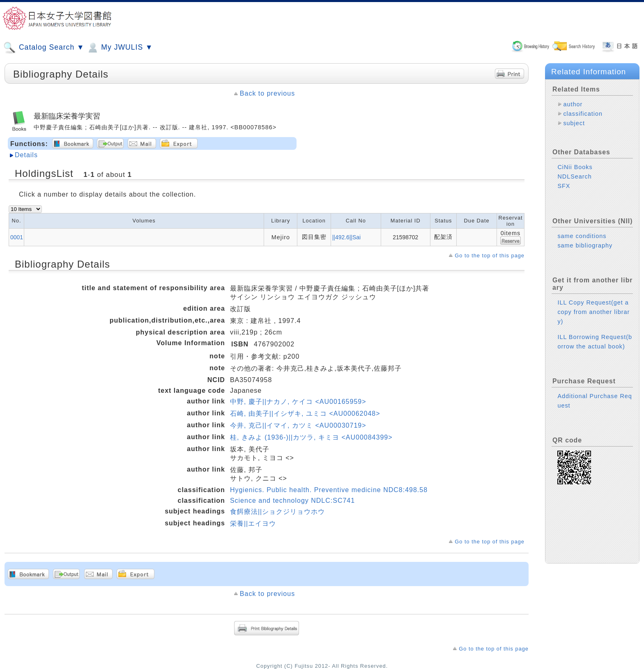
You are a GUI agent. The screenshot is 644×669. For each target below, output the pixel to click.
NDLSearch (574, 176)
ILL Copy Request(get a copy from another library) (593, 312)
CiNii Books (575, 167)
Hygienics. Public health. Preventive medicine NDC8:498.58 (329, 490)
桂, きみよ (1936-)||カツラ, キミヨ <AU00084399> (311, 437)
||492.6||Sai (346, 237)
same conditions (582, 236)
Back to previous (267, 93)
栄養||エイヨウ (253, 524)
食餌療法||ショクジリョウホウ (277, 512)
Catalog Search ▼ (44, 48)
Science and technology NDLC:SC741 (292, 501)
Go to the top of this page (490, 255)
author (573, 104)
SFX (564, 186)
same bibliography (585, 245)
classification (583, 114)
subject (574, 123)
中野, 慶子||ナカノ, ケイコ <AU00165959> (298, 402)
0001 (17, 237)
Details (26, 155)
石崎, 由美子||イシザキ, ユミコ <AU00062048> (305, 414)
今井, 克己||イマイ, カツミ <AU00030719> (298, 425)
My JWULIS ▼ (120, 48)
